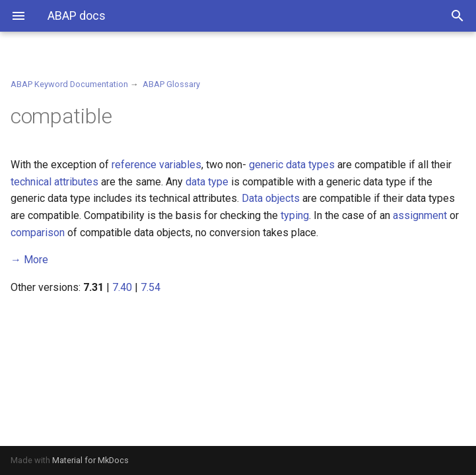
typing (295, 215)
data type (207, 182)
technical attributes (54, 182)
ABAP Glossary (171, 84)
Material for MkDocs (90, 460)
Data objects (271, 198)
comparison (38, 233)
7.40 (122, 287)
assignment (420, 215)
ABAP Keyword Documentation (69, 84)
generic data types (292, 165)
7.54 (151, 287)
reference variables (156, 165)
